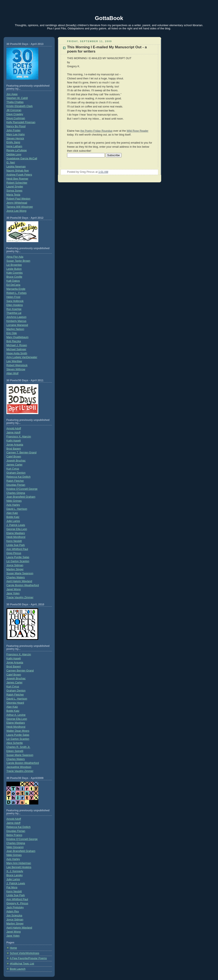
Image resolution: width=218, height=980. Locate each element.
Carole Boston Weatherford (23, 585)
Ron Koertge (14, 309)
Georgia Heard (15, 703)
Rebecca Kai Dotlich (19, 477)
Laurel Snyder (15, 187)
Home (13, 948)
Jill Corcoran (14, 110)
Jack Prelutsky (15, 907)
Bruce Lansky (14, 875)
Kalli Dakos (13, 281)
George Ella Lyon (17, 529)
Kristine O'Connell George (22, 489)
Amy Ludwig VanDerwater (22, 357)
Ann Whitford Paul (17, 549)
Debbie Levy (14, 154)
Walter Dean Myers (18, 731)
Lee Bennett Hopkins (19, 867)
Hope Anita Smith (17, 353)
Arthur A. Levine (16, 715)
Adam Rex (13, 911)
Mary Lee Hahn (16, 134)
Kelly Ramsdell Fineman (21, 122)
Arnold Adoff (14, 429)
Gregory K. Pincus (17, 903)
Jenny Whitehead (17, 203)
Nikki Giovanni (15, 847)
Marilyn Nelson (15, 329)
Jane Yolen (13, 593)
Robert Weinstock (17, 365)
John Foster (14, 130)
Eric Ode (12, 333)
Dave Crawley (15, 114)
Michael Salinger (16, 349)
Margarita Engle (16, 289)
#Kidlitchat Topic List (22, 964)
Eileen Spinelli (15, 751)
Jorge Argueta (15, 445)
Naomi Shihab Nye (18, 171)
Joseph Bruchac (16, 461)
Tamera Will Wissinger (20, 207)
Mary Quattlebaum (17, 337)
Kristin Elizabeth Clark (19, 106)
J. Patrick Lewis (16, 525)
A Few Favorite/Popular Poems (28, 958)
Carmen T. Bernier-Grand (21, 453)
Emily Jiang (13, 142)
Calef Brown (14, 457)
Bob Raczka (14, 341)
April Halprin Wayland (19, 581)
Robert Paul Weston (18, 199)
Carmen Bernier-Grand (20, 671)
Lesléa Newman (16, 167)
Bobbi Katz (13, 517)
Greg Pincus (14, 553)
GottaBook (109, 18)
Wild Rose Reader (138, 131)
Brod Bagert (14, 449)
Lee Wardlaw (14, 361)
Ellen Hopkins (15, 305)
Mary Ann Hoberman (19, 863)
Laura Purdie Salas (18, 557)
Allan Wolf (12, 373)
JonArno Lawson (16, 317)
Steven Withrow (16, 369)
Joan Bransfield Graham (21, 497)
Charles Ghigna (16, 493)
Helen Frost (13, 297)
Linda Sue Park (16, 545)
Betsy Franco (14, 835)
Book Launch (18, 969)
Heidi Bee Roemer (17, 179)
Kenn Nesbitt (14, 541)
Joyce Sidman (15, 565)
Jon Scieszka (14, 916)
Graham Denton (16, 473)
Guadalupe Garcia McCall (22, 159)
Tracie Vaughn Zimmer (20, 597)
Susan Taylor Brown (18, 261)
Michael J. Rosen (17, 345)
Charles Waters (16, 577)
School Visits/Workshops (24, 953)
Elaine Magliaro (16, 533)
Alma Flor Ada (15, 257)
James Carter (14, 465)
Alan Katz (12, 513)
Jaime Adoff (13, 433)
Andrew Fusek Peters (19, 175)
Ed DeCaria (13, 285)
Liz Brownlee (14, 265)
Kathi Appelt (14, 441)
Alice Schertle (15, 743)
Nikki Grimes (14, 501)
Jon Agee (12, 94)
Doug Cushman (16, 118)
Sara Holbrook (15, 301)
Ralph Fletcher (15, 481)
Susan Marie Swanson (20, 573)
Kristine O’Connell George (22, 839)
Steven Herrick (15, 139)
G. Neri (11, 163)
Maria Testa (13, 195)
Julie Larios (13, 521)
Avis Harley (13, 505)
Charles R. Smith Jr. (18, 747)
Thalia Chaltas (15, 102)
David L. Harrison (17, 509)
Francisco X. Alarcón (19, 437)
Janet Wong (14, 589)
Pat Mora (12, 887)
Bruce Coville (14, 277)
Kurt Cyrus (13, 469)
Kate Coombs (14, 273)
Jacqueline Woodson (19, 767)
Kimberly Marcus (16, 321)
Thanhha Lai (14, 313)
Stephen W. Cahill (17, 98)
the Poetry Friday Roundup (96, 131)
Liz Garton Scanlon (18, 561)
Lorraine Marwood (17, 325)
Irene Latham (14, 146)
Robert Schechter (17, 183)
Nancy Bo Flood (16, 126)
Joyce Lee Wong (16, 211)
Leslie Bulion (14, 269)
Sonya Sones (14, 191)
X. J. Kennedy (15, 871)
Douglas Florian (16, 485)
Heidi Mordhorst (16, 537)
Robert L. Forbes (16, 293)
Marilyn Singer (15, 569)
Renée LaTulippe (17, 150)
